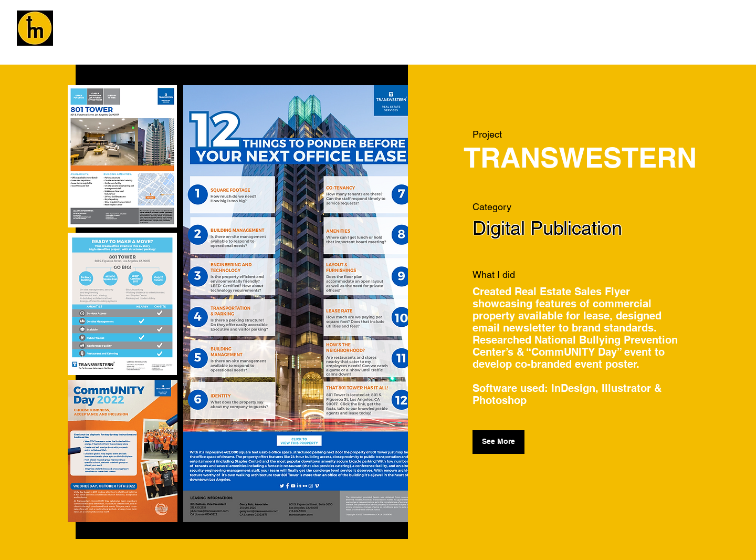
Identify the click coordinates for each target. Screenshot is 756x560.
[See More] (498, 442)
